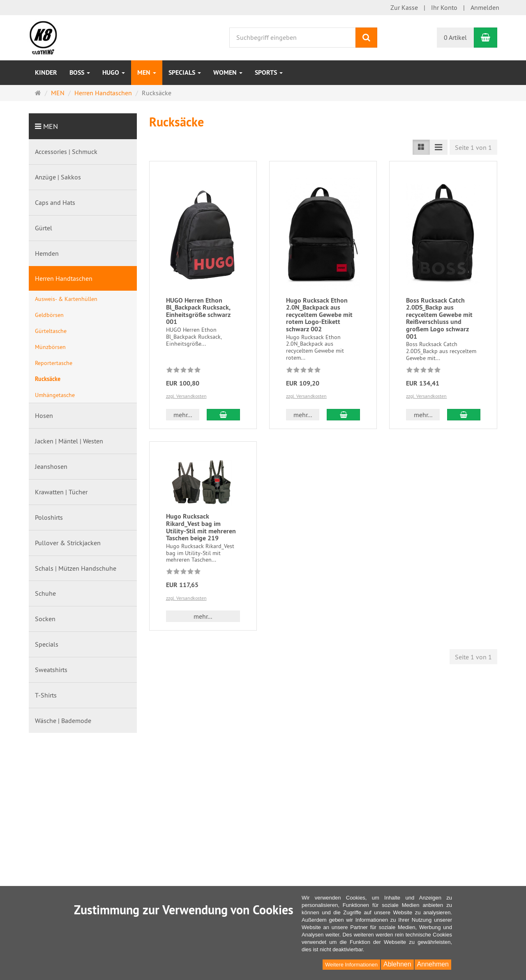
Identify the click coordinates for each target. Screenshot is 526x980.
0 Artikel (455, 37)
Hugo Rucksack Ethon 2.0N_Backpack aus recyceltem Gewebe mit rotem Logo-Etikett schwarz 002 (319, 315)
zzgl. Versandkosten (186, 396)
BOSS (80, 72)
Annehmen (433, 964)
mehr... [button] (183, 415)
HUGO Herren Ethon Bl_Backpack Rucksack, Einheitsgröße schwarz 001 (198, 311)
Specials (185, 72)
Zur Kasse (404, 7)
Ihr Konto (444, 7)
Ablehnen (397, 964)
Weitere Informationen (351, 965)
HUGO (114, 72)
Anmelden (485, 7)
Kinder (46, 72)
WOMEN (228, 72)
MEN (147, 72)
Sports (269, 72)
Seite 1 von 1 (473, 147)
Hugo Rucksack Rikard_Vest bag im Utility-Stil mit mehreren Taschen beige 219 (201, 527)
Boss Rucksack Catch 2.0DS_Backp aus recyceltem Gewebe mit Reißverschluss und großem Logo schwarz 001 (439, 318)
